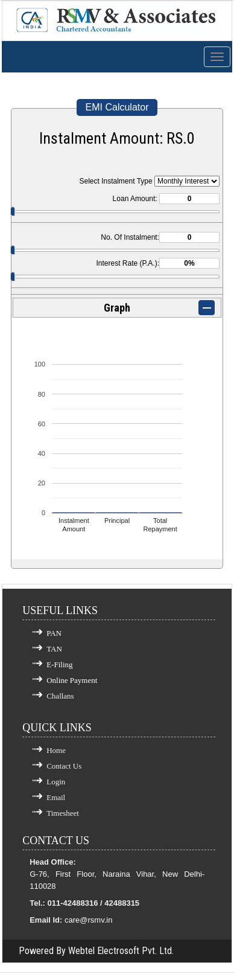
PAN (54, 633)
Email (56, 797)
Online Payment (72, 680)
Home (56, 750)
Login (56, 782)
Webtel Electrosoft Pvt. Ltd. (121, 951)
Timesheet (63, 813)
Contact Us (64, 766)
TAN (54, 649)
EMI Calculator (117, 107)
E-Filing (59, 665)
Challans (60, 696)
